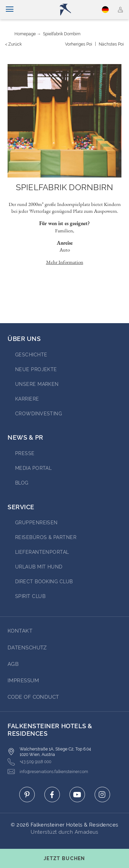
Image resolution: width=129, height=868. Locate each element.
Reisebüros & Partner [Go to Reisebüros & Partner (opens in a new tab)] (46, 537)
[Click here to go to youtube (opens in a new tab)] (77, 794)
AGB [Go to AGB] (13, 664)
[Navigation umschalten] (10, 10)
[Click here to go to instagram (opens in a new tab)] (102, 794)
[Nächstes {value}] (111, 44)
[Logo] (67, 10)
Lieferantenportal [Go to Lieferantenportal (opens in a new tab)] (42, 552)
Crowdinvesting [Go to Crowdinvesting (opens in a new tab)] (39, 414)
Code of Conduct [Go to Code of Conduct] (33, 697)
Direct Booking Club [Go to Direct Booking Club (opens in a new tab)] (44, 582)
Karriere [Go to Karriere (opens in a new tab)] (27, 399)
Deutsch (105, 10)
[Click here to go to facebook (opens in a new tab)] (52, 794)
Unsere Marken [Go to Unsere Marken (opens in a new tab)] (37, 384)
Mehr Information (65, 262)
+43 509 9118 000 (29, 762)
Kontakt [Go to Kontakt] (20, 631)
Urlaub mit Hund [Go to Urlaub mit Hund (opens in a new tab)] (39, 567)
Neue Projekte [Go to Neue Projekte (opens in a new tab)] (36, 369)
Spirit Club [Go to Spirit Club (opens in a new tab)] (30, 596)
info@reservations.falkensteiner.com (48, 772)
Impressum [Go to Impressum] (23, 681)
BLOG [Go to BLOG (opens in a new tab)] (22, 483)
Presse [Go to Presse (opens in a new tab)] (25, 453)
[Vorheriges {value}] (79, 44)
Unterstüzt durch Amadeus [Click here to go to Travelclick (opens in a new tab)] (64, 832)
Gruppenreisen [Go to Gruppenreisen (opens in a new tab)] (36, 523)
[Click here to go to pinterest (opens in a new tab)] (27, 794)
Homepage (25, 34)
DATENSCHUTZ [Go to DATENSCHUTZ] (27, 648)
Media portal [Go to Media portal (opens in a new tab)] (33, 468)
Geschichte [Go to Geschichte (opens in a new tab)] (31, 355)
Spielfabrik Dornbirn (62, 34)
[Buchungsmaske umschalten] (64, 858)
